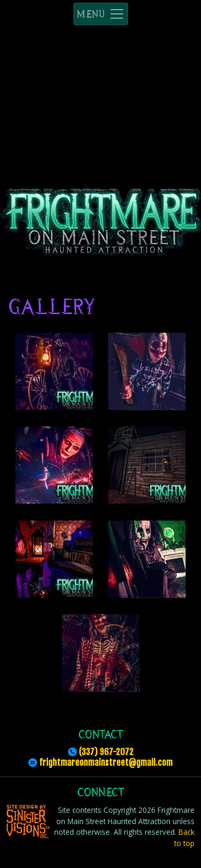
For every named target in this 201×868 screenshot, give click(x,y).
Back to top (184, 837)
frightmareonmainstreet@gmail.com (106, 763)
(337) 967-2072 (106, 752)
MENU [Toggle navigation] (101, 14)
